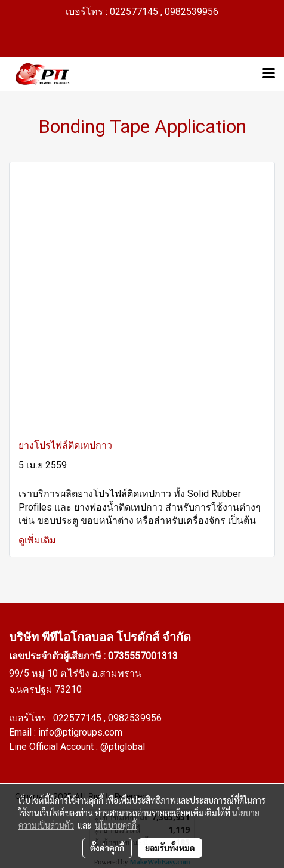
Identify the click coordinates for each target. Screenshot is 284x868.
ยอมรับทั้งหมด (170, 848)
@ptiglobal (123, 747)
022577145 (78, 718)
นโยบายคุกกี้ (116, 825)
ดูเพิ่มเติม (38, 540)
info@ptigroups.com (80, 732)
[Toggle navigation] (268, 74)
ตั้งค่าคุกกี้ (107, 848)
